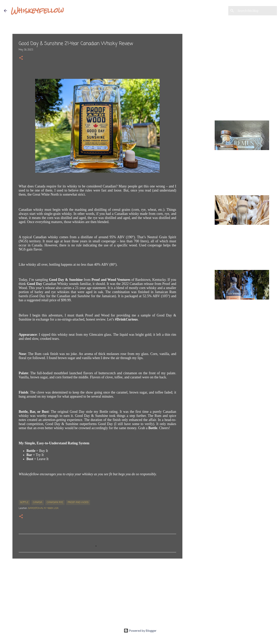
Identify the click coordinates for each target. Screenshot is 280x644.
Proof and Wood (78, 503)
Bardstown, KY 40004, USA (43, 508)
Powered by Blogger (140, 630)
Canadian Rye (55, 503)
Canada (38, 503)
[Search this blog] (256, 11)
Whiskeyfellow (37, 11)
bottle (24, 503)
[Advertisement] (97, 592)
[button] (21, 58)
